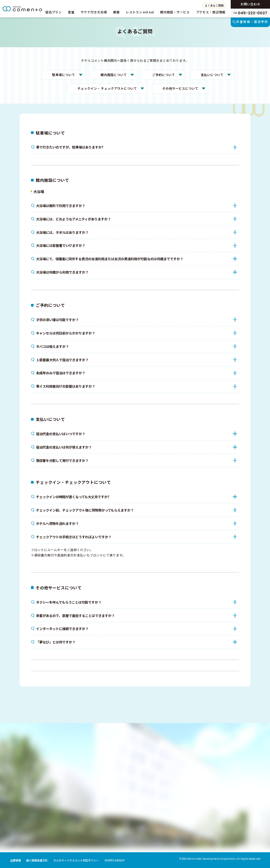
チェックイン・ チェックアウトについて (107, 88)
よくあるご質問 (214, 5)
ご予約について (164, 75)
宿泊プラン (53, 12)
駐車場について (64, 75)
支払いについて (212, 75)
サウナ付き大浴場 (94, 12)
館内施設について (114, 75)
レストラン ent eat (140, 12)
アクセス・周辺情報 (211, 12)
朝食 (116, 12)
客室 (71, 12)
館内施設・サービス (175, 12)
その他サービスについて (180, 88)
